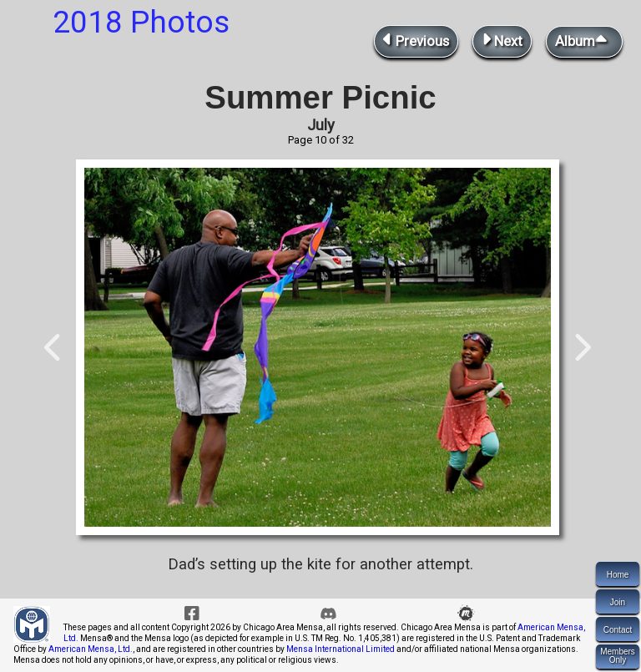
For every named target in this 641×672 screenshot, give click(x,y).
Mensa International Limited (341, 649)
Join (618, 602)
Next (502, 40)
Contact (618, 630)
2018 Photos (141, 22)
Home (618, 575)
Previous (416, 40)
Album (584, 40)
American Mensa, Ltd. (91, 649)
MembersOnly (618, 656)
